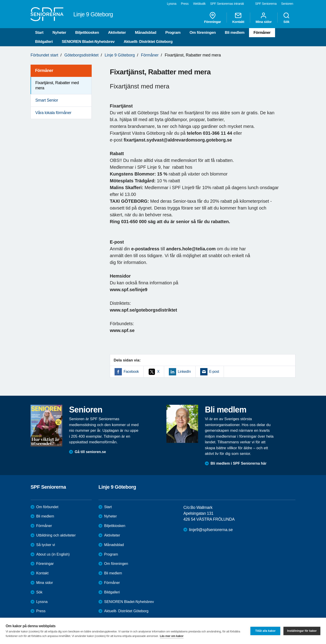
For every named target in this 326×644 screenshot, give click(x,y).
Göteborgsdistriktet (81, 55)
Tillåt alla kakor (265, 631)
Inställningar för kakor (302, 631)
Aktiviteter (117, 33)
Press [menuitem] (185, 4)
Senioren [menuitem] (287, 4)
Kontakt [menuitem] (238, 18)
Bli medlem (235, 33)
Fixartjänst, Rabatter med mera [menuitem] (57, 85)
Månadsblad (146, 33)
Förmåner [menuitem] (44, 71)
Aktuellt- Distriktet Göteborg (148, 42)
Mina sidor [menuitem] (264, 18)
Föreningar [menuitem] (213, 18)
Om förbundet (47, 507)
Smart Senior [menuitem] (47, 100)
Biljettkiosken (87, 33)
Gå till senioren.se (90, 452)
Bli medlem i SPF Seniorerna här (239, 463)
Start (39, 33)
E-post (214, 372)
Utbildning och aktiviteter (56, 535)
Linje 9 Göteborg (120, 55)
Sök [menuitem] (286, 18)
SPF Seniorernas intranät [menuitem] (227, 4)
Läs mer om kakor (172, 636)
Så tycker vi (46, 545)
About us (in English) (53, 554)
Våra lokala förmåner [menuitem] (53, 113)
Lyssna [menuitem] (172, 4)
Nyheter (59, 33)
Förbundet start (44, 55)
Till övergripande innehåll (0, 0)
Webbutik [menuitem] (199, 4)
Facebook (131, 372)
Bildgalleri (44, 42)
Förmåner (262, 33)
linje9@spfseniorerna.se (211, 530)
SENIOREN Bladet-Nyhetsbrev (88, 42)
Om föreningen (203, 33)
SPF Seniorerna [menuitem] (266, 4)
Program (173, 33)
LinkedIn (184, 372)
